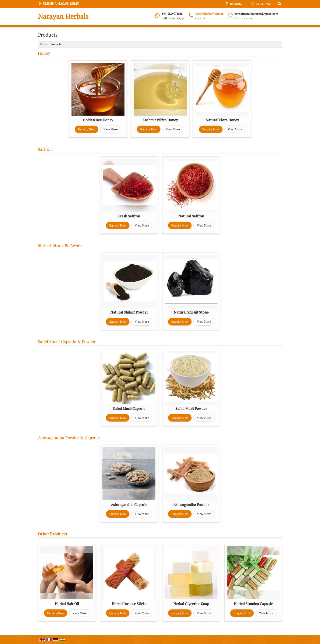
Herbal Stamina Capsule (253, 604)
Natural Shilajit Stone (191, 312)
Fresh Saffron (129, 216)
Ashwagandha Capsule (129, 505)
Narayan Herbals (63, 16)
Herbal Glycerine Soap (191, 604)
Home (44, 44)
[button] (209, 14)
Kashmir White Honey (160, 120)
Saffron (45, 149)
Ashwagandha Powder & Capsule (69, 438)
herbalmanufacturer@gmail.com (256, 14)
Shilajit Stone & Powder (61, 245)
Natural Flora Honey (222, 120)
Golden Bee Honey (98, 120)
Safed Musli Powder (191, 409)
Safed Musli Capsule (129, 409)
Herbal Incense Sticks (129, 604)
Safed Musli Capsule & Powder (67, 342)
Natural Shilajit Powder (129, 312)
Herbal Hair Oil (67, 604)
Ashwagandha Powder (191, 505)
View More (111, 129)
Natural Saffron (191, 216)
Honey (44, 53)
